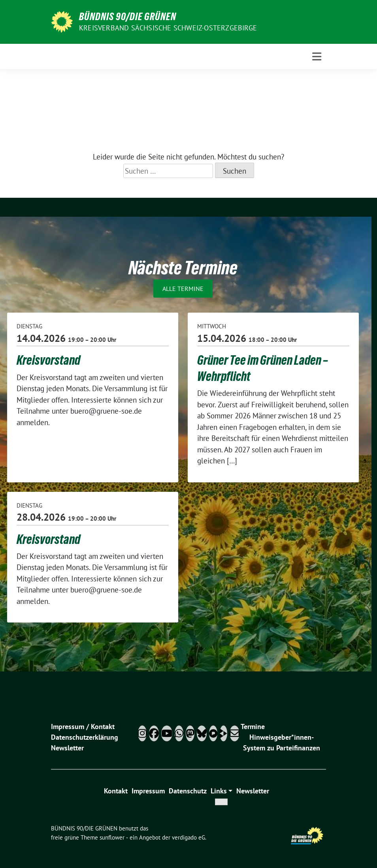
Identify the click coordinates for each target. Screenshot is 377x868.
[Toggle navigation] (317, 57)
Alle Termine (183, 289)
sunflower (112, 837)
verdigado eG (188, 837)
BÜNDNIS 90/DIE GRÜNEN (128, 17)
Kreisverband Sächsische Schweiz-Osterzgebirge (168, 28)
